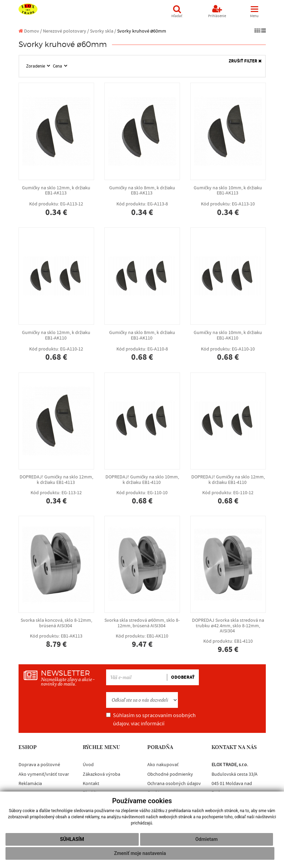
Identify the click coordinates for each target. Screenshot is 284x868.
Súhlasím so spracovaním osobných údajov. (151, 720)
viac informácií (148, 724)
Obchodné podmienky (170, 774)
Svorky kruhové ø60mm (142, 31)
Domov (29, 31)
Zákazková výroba (101, 774)
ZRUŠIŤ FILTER (245, 61)
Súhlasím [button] (72, 839)
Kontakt (91, 784)
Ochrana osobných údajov (174, 784)
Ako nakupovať (163, 765)
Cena (58, 66)
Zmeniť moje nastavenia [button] (140, 853)
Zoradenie (36, 66)
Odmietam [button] (207, 839)
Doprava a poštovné (39, 765)
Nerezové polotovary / (66, 31)
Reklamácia (30, 784)
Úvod (88, 765)
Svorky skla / (103, 31)
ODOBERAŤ (183, 677)
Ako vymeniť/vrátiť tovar (44, 774)
